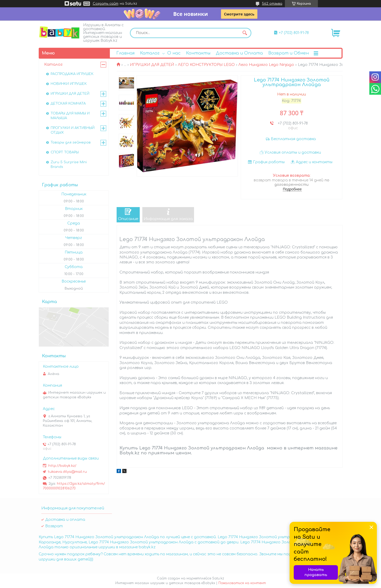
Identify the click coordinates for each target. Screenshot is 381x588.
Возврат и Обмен (289, 53)
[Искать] (245, 33)
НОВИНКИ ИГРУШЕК (69, 84)
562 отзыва (272, 4)
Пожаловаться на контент (242, 583)
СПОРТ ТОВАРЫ (65, 152)
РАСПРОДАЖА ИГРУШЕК (72, 74)
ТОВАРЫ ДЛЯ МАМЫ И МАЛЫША (70, 116)
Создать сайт (106, 4)
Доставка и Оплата (239, 53)
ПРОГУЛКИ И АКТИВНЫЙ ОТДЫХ (73, 130)
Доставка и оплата (65, 520)
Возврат (54, 526)
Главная (125, 53)
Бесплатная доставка (293, 139)
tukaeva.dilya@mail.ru (67, 472)
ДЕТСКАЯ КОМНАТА (68, 104)
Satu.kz (218, 578)
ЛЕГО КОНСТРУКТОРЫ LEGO (206, 65)
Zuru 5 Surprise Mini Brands (69, 165)
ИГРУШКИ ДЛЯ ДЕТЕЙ (152, 65)
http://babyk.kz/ (62, 466)
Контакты (198, 53)
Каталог (150, 53)
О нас (174, 53)
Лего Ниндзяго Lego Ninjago (266, 65)
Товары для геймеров (71, 142)
